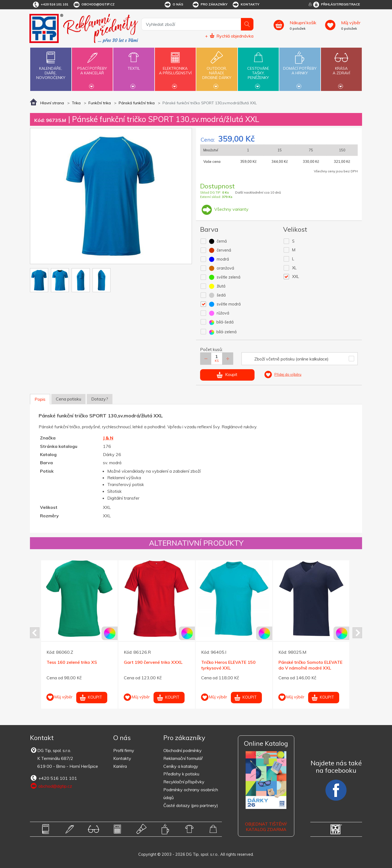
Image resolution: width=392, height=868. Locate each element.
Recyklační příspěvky (184, 782)
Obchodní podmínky (183, 750)
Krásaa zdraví (341, 68)
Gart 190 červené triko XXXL (153, 662)
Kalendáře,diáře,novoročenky (51, 64)
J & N (108, 438)
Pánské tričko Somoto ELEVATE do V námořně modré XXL (310, 665)
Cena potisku (68, 399)
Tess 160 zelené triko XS (72, 662)
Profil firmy (124, 750)
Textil (134, 65)
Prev (35, 633)
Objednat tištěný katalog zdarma (266, 827)
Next (357, 633)
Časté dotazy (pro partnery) (191, 805)
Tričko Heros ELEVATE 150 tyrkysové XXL (228, 665)
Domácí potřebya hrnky (300, 68)
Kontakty (246, 5)
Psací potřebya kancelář (92, 68)
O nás (174, 5)
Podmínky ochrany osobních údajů (191, 794)
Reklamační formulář (183, 758)
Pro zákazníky (210, 5)
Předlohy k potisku (181, 774)
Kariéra (120, 766)
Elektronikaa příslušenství (175, 68)
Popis (40, 399)
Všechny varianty (224, 209)
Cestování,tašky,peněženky (258, 69)
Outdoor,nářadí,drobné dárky (217, 69)
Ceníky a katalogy (181, 766)
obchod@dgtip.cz (94, 5)
